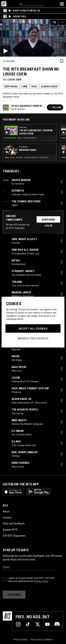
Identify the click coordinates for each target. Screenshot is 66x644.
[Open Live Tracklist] (54, 22)
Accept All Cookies (33, 328)
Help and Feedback (14, 523)
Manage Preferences (33, 338)
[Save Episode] (62, 61)
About (6, 511)
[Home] (4, 4)
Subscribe (48, 219)
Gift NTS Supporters (14, 536)
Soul (34, 86)
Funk (24, 86)
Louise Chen (15, 80)
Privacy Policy (41, 581)
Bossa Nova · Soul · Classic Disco (20, 138)
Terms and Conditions (42, 640)
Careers (7, 517)
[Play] (33, 38)
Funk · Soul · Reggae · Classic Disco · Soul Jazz (26, 158)
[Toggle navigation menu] (62, 4)
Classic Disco (49, 86)
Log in (48, 226)
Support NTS (10, 530)
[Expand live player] (62, 22)
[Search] (21, 4)
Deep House (11, 86)
